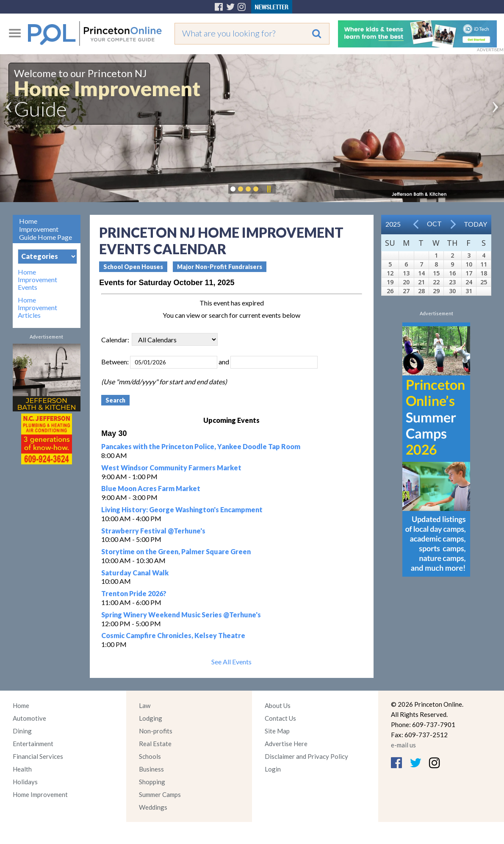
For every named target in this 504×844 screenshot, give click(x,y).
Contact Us (280, 718)
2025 (393, 224)
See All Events (231, 662)
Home (21, 705)
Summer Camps (160, 794)
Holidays (25, 782)
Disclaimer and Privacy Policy (306, 756)
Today (475, 224)
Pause (269, 189)
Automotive (29, 718)
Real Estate (155, 744)
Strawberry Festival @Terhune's (153, 531)
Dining (22, 731)
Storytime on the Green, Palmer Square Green (176, 551)
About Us (278, 705)
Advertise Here (286, 744)
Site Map (277, 731)
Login (273, 769)
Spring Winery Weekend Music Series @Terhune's (181, 615)
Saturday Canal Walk (135, 573)
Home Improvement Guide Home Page (46, 229)
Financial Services (38, 756)
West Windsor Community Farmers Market (171, 468)
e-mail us (403, 745)
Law (145, 705)
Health (22, 769)
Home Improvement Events (37, 280)
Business (151, 769)
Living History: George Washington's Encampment (182, 509)
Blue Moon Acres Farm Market (151, 488)
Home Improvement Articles (37, 308)
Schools (150, 756)
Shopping (152, 782)
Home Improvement (40, 794)
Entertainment (33, 744)
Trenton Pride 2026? (134, 593)
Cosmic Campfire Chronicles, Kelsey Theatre (173, 635)
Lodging (151, 718)
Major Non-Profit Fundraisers (220, 267)
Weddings (153, 807)
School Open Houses (133, 267)
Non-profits (156, 731)
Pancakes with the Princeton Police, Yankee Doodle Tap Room (201, 446)
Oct (434, 223)
